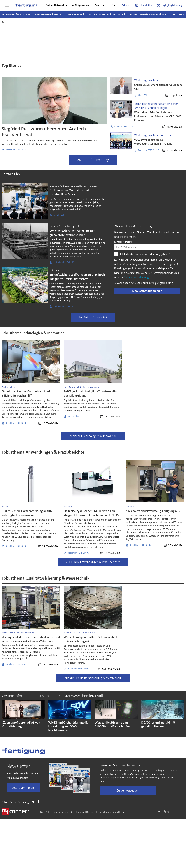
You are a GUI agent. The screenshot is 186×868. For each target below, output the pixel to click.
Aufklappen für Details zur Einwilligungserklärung (145, 283)
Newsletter (146, 5)
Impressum (64, 812)
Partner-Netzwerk (55, 5)
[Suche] (114, 5)
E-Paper (126, 5)
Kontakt (116, 812)
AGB (42, 812)
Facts (124, 812)
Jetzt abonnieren (23, 788)
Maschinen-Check (75, 14)
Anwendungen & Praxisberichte (147, 14)
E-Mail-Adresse (124, 242)
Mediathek (177, 14)
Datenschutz (51, 812)
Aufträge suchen (81, 5)
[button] (178, 712)
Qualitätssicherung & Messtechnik (107, 14)
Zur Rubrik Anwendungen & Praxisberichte (93, 562)
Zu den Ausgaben (128, 790)
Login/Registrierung (172, 5)
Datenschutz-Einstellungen (99, 812)
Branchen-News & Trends (48, 14)
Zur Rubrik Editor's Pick (93, 317)
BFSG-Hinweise (78, 812)
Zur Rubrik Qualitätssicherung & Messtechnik (93, 678)
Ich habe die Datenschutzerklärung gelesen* (145, 254)
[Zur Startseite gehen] (26, 5)
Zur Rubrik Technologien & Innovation (93, 436)
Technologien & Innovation (16, 14)
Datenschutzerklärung (136, 277)
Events (98, 5)
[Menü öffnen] (7, 5)
